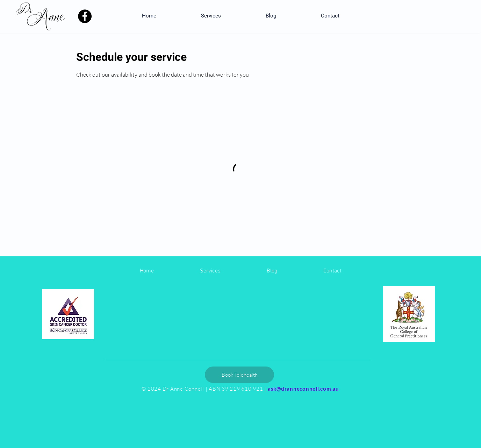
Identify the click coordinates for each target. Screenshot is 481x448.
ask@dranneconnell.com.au (303, 389)
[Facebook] (85, 16)
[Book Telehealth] (239, 375)
